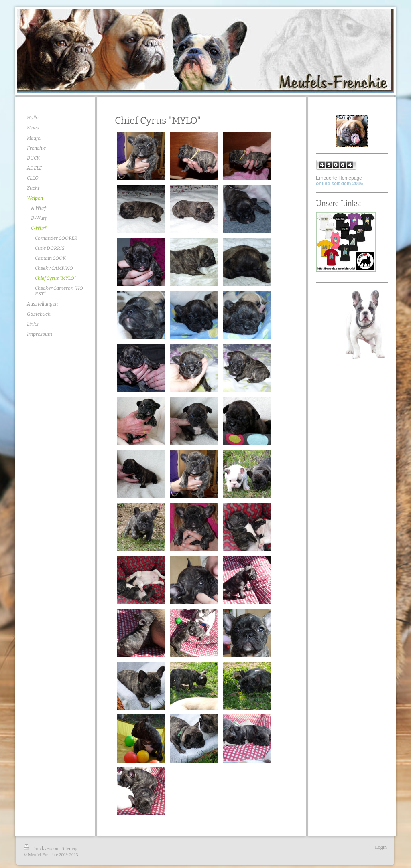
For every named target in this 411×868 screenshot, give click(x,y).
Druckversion (42, 848)
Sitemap (69, 848)
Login (381, 847)
